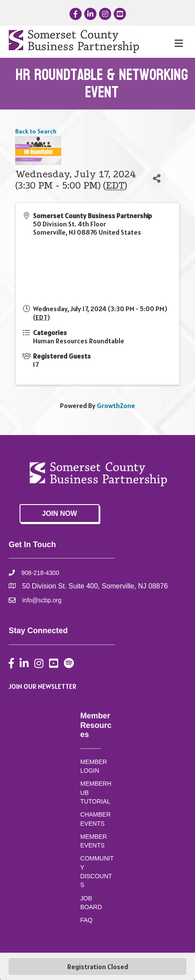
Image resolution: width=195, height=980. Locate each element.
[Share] (157, 178)
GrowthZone (116, 405)
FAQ (86, 920)
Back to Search (36, 131)
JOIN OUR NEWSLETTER (43, 686)
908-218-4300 (40, 573)
